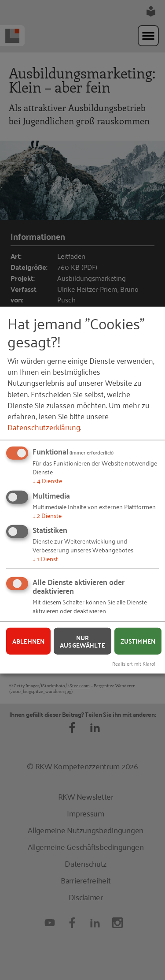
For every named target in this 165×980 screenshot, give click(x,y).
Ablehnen (28, 641)
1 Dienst (45, 558)
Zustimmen (138, 641)
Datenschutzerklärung (44, 427)
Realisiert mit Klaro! (134, 663)
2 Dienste (47, 515)
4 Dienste (47, 480)
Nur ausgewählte (82, 641)
